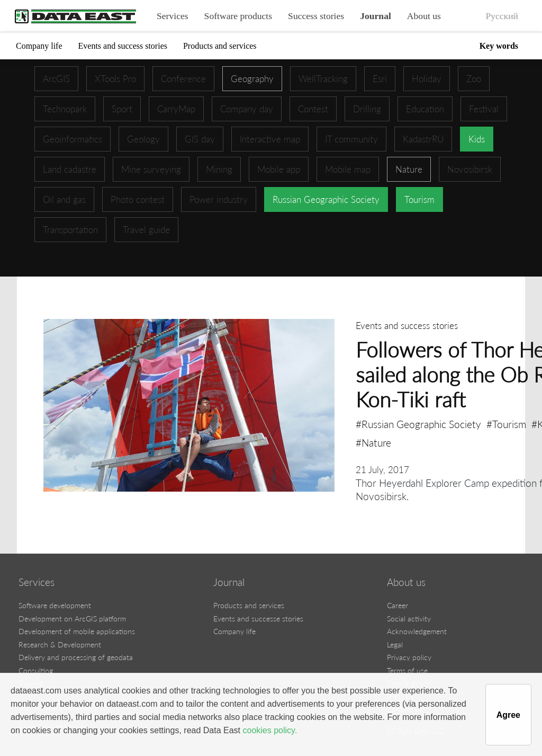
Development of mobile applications (77, 631)
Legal (395, 644)
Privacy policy (409, 657)
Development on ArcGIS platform (72, 619)
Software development (55, 605)
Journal (376, 16)
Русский (502, 16)
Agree (508, 715)
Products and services (220, 46)
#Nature (373, 443)
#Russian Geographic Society (418, 424)
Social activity (409, 619)
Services (173, 16)
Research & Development (60, 644)
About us (424, 16)
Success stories (316, 16)
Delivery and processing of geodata (76, 657)
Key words (499, 46)
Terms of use (407, 670)
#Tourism (506, 424)
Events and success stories (123, 46)
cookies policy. (270, 730)
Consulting (36, 670)
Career (398, 605)
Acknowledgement (417, 631)
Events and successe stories (258, 619)
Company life (39, 46)
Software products (238, 16)
